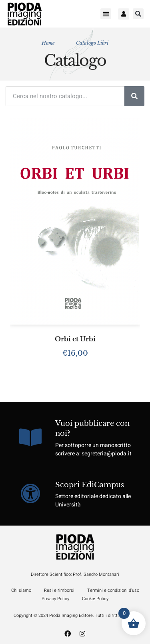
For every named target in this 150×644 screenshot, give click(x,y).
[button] (106, 14)
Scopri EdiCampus (90, 485)
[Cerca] (134, 96)
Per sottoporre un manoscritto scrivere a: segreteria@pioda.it (93, 449)
